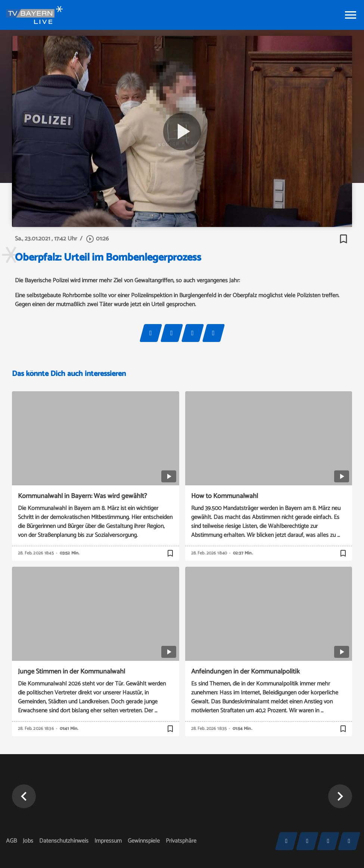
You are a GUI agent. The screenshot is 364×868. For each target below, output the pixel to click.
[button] (24, 796)
